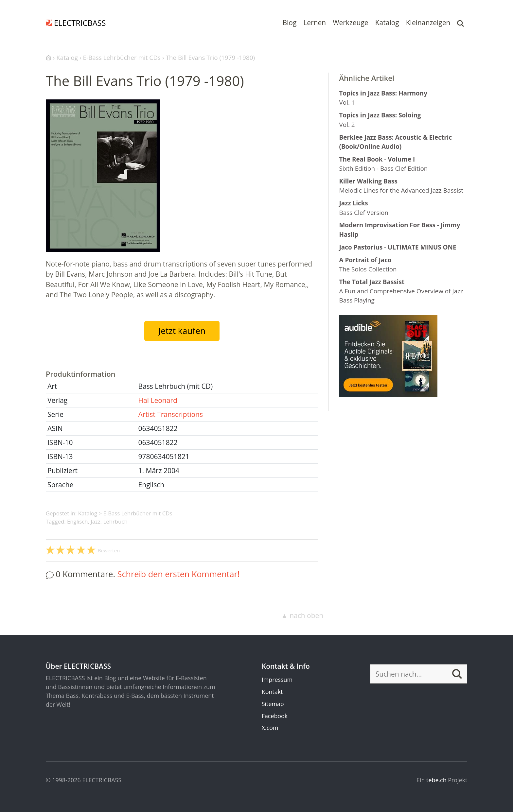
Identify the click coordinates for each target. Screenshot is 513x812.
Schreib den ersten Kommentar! (179, 574)
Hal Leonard (158, 400)
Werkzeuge (351, 23)
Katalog (387, 23)
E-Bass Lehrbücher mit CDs (138, 513)
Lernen (315, 23)
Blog (289, 23)
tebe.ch (436, 780)
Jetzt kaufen (182, 331)
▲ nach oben (302, 615)
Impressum (277, 680)
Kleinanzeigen (428, 23)
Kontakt (272, 692)
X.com (270, 728)
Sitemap (273, 704)
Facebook (275, 716)
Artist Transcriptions (171, 414)
